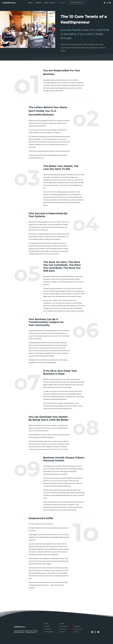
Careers (38, 3)
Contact (77, 632)
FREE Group (48, 629)
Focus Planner (49, 632)
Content (47, 626)
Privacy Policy (78, 629)
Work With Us (63, 629)
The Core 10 (62, 3)
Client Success (49, 3)
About (30, 3)
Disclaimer (77, 626)
